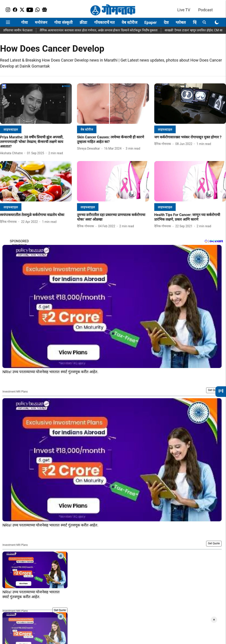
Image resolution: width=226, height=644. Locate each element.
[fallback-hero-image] (36, 104)
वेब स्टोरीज (129, 22)
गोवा (24, 22)
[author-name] (12, 153)
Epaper (151, 22)
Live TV (184, 10)
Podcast (205, 10)
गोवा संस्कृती (63, 22)
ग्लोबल (181, 22)
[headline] (36, 142)
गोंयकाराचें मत (104, 22)
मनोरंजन (41, 22)
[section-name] (11, 129)
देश (166, 22)
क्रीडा (83, 22)
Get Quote (214, 390)
